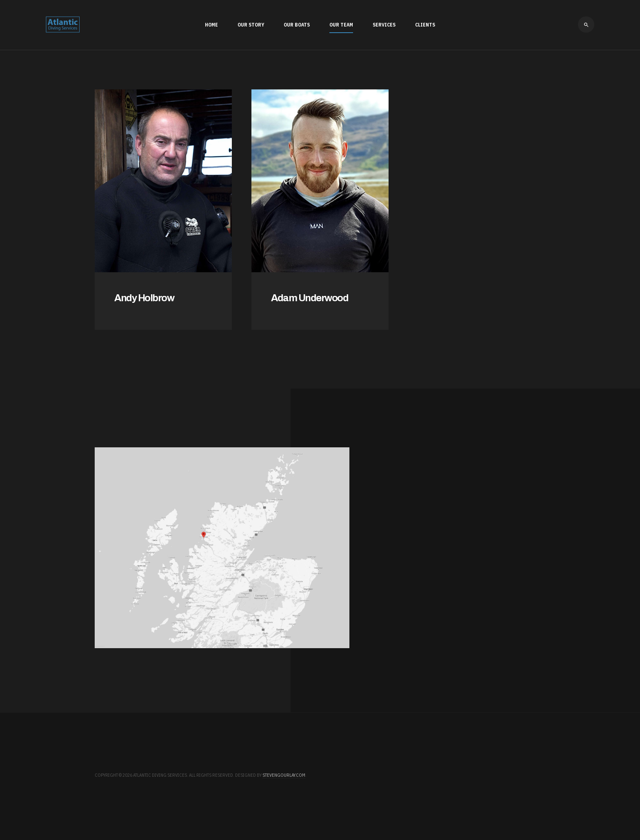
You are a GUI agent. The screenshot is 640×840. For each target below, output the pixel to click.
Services (384, 25)
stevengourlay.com (284, 775)
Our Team (341, 25)
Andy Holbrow (144, 298)
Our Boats (297, 25)
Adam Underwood (310, 298)
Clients (425, 25)
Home (211, 25)
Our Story (251, 25)
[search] (586, 24)
